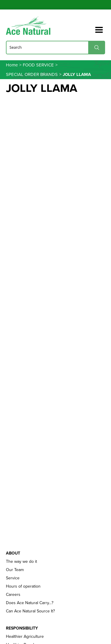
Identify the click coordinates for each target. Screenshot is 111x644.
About (13, 553)
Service (13, 578)
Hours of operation (23, 586)
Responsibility (22, 628)
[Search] (55, 47)
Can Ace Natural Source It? (30, 611)
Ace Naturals (28, 26)
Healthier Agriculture (25, 637)
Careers (13, 595)
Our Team (15, 570)
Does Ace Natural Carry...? (30, 603)
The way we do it (21, 562)
